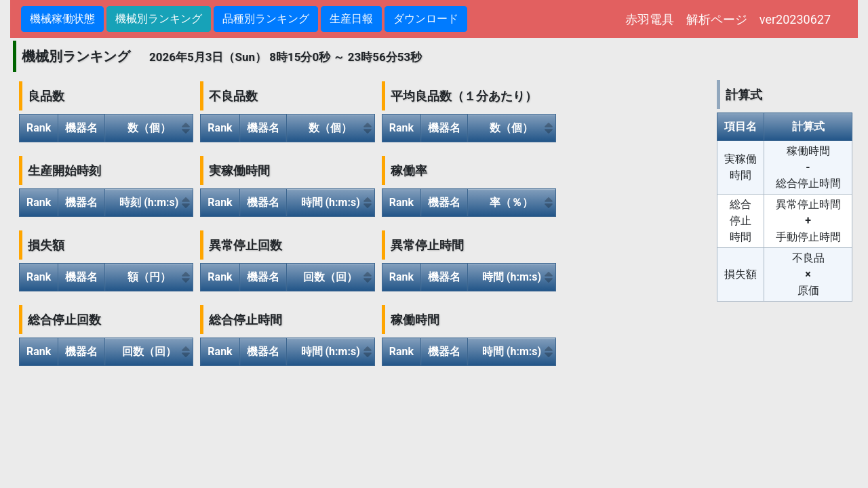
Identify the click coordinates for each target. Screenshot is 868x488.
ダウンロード (426, 19)
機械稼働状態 (62, 19)
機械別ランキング (159, 19)
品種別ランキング (266, 19)
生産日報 (351, 19)
